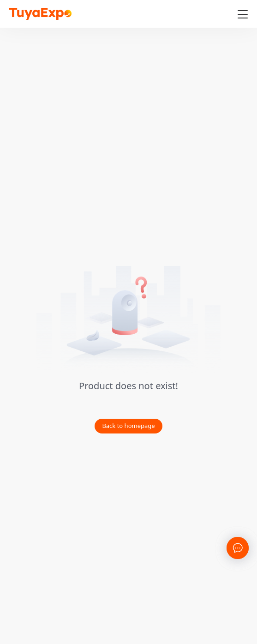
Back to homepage (128, 426)
